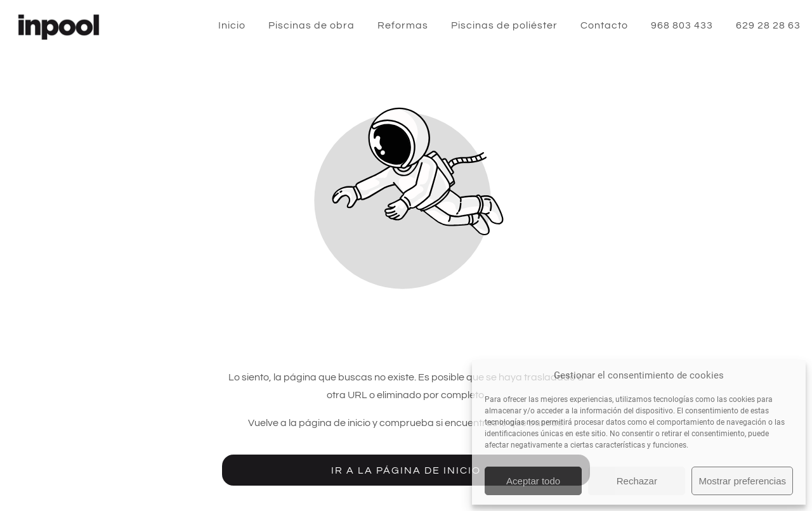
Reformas (403, 25)
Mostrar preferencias (742, 481)
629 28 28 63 (768, 25)
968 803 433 (682, 25)
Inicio (232, 25)
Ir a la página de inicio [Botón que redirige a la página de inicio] (406, 470)
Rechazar (637, 481)
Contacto (604, 25)
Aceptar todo (533, 481)
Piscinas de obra (311, 25)
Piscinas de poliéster (504, 25)
